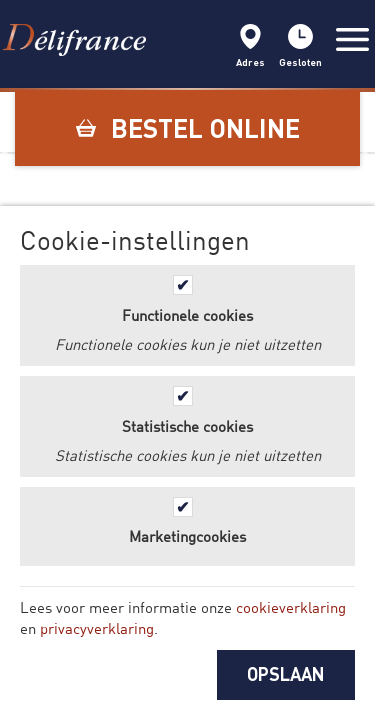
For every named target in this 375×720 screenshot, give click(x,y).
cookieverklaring (291, 607)
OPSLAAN (286, 674)
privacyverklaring (97, 628)
